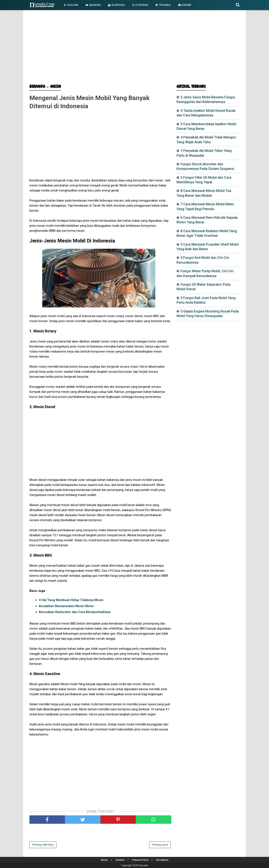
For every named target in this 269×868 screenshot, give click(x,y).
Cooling (71, 5)
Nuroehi (144, 865)
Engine (185, 5)
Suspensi (117, 5)
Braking (93, 5)
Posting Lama (160, 845)
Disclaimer (162, 860)
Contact (120, 860)
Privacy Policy (140, 860)
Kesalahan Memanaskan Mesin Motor (66, 606)
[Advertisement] (134, 48)
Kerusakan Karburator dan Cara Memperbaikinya (75, 612)
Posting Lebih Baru (43, 845)
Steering (140, 5)
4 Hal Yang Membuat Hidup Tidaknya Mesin (71, 600)
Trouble (163, 5)
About (104, 860)
